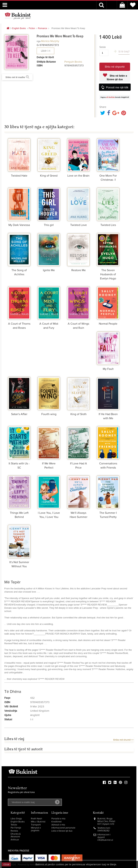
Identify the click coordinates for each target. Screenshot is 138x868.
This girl (49, 225)
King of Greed (49, 176)
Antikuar (15, 840)
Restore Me (79, 270)
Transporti (36, 825)
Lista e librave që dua (62, 831)
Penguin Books (73, 62)
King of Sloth (79, 414)
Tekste (14, 825)
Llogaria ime (60, 813)
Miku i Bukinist (38, 822)
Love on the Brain (78, 176)
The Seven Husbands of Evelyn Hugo (108, 274)
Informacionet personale (63, 828)
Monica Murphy (50, 41)
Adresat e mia (58, 825)
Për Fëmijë (16, 828)
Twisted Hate (19, 176)
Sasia (103, 47)
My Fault (108, 369)
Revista (14, 831)
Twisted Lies (108, 225)
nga (39, 41)
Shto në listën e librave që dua (117, 78)
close (6, 864)
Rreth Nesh (36, 819)
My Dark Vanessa (19, 225)
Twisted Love (79, 225)
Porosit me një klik (117, 87)
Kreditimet (57, 822)
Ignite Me (49, 270)
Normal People (108, 324)
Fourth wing (49, 414)
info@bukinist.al (105, 840)
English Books (18, 822)
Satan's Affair (19, 414)
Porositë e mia (58, 819)
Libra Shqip (16, 819)
